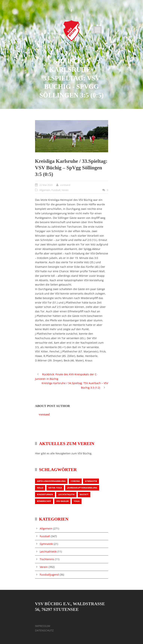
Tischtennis (47, 559)
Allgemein (45, 190)
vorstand (65, 185)
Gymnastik (46, 544)
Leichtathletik (48, 552)
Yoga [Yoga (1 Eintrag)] (77, 501)
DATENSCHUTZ (44, 630)
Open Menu (98, 30)
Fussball (56, 190)
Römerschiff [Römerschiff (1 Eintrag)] (44, 501)
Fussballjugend (49, 575)
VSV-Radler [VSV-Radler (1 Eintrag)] (62, 501)
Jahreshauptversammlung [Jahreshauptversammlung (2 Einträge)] (82, 488)
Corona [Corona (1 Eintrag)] (75, 481)
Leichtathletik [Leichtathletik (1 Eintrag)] (66, 494)
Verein (65, 190)
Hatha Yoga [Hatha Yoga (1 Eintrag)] (55, 488)
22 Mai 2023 (46, 185)
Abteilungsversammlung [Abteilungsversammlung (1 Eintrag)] (51, 481)
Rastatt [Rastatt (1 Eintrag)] (84, 494)
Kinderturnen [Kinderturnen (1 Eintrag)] (45, 494)
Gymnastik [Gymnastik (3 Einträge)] (91, 481)
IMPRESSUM (43, 626)
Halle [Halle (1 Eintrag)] (40, 488)
